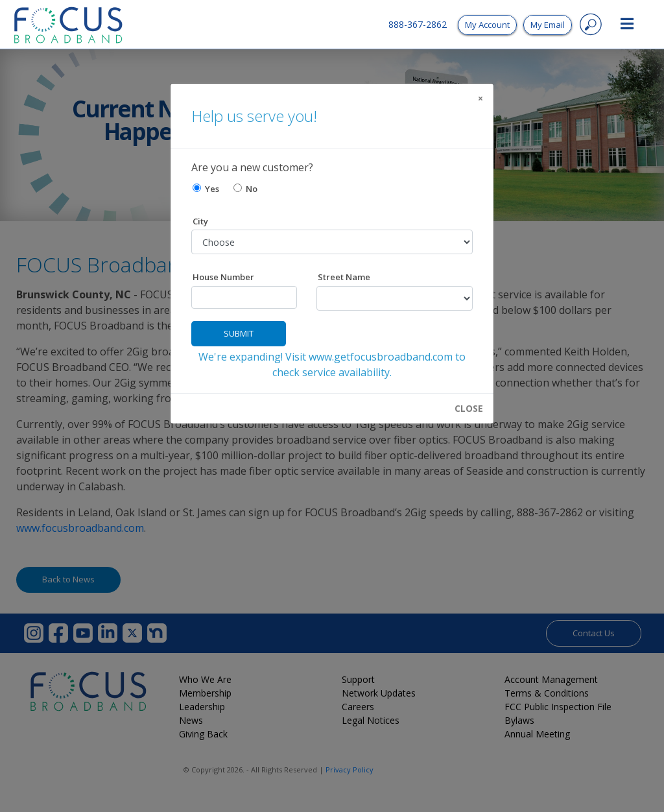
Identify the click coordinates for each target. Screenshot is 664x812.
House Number (223, 277)
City (200, 221)
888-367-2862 (418, 24)
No (245, 189)
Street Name (344, 277)
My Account (487, 25)
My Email (548, 25)
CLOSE (469, 409)
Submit (239, 333)
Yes (206, 189)
